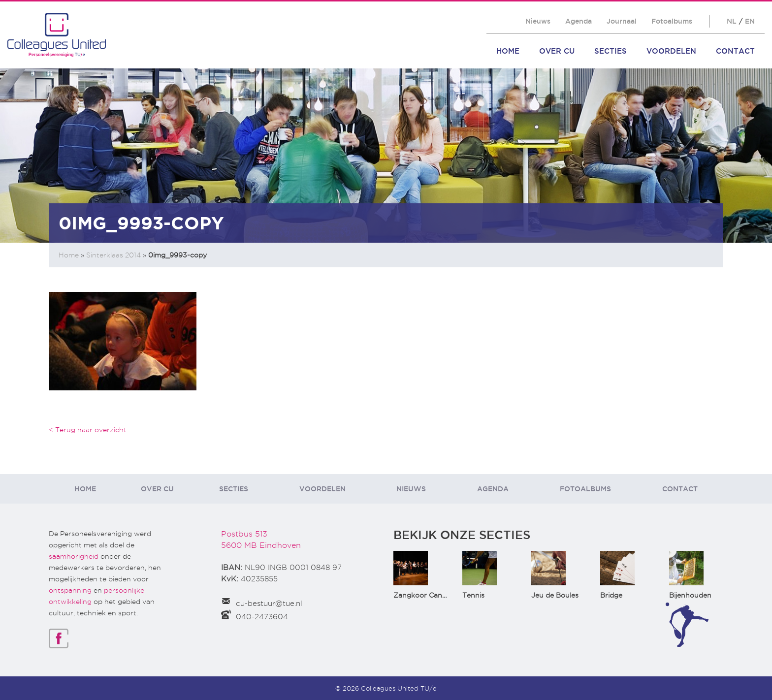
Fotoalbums (672, 21)
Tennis (473, 595)
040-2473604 (262, 617)
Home (508, 51)
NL (732, 21)
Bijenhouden (690, 595)
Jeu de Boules (555, 595)
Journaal (622, 21)
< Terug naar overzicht (88, 430)
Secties (611, 51)
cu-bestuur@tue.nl (269, 604)
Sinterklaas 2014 (113, 255)
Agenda (579, 21)
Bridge (611, 595)
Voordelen (671, 51)
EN (750, 21)
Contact (735, 51)
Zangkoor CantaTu (426, 595)
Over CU (557, 51)
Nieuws (538, 21)
